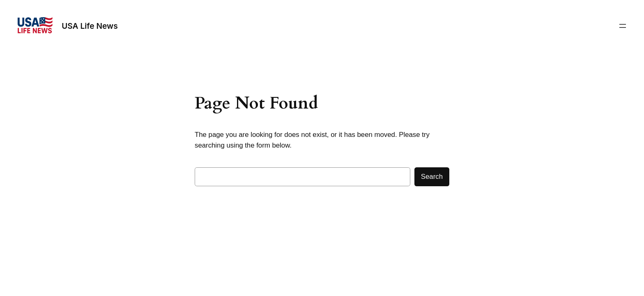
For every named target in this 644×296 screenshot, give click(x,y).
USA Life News (90, 26)
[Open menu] (623, 26)
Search (432, 177)
